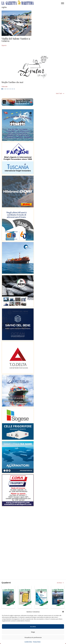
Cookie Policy (28, 642)
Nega (33, 632)
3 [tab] (6, 89)
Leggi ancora (33, 84)
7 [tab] (13, 89)
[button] (63, 612)
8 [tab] (14, 89)
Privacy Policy (37, 642)
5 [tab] (9, 89)
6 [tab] (11, 89)
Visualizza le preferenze (33, 637)
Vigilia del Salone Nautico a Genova (16, 40)
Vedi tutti (59, 93)
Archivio (59, 583)
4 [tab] (7, 89)
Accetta (33, 627)
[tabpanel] (33, 84)
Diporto (4, 45)
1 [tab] (2, 89)
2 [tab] (4, 89)
